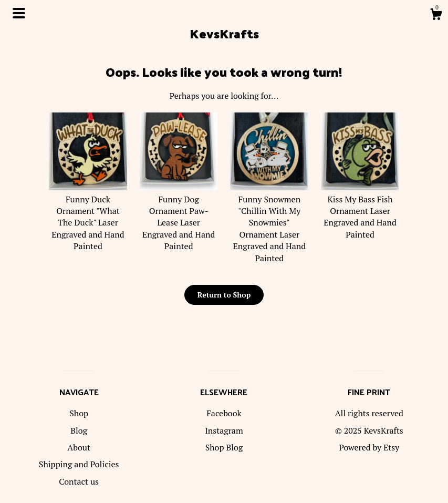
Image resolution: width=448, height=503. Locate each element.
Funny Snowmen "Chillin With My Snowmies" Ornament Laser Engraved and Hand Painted (269, 222)
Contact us (79, 481)
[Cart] (436, 16)
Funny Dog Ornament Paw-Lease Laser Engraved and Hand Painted (179, 217)
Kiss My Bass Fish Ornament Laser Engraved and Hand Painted (360, 211)
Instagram (224, 430)
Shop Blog (224, 447)
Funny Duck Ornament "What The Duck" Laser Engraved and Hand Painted (88, 217)
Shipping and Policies (79, 464)
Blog (79, 430)
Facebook (224, 413)
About (79, 447)
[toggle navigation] (19, 13)
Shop (79, 413)
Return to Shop (224, 295)
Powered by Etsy (369, 447)
